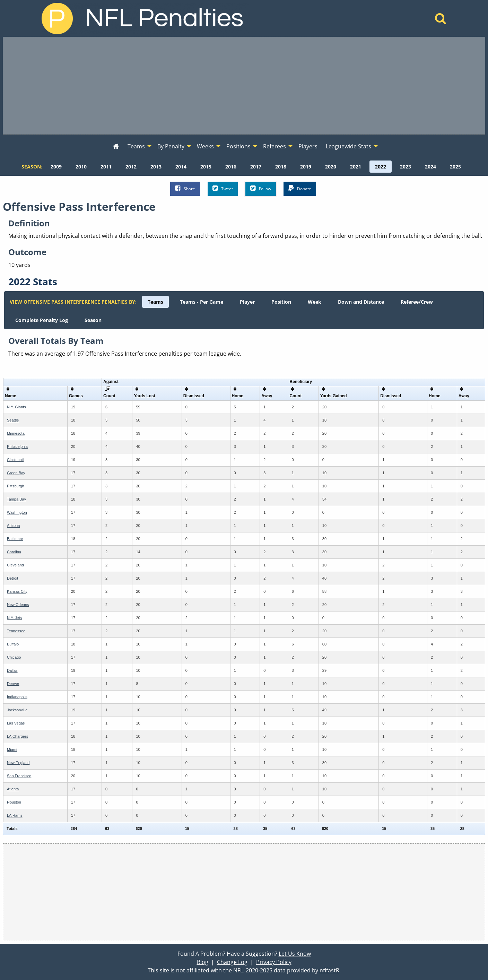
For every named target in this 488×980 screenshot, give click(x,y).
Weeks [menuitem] (205, 146)
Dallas (12, 670)
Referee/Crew (417, 302)
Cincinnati (15, 460)
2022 (381, 167)
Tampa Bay (16, 499)
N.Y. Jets (14, 618)
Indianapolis (17, 697)
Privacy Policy (274, 962)
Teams (155, 302)
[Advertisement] (244, 86)
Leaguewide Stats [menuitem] (348, 146)
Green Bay (16, 473)
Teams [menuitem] (136, 146)
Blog (203, 962)
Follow (261, 188)
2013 (156, 167)
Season (93, 320)
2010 (81, 167)
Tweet (223, 188)
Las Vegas (16, 723)
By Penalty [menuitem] (171, 146)
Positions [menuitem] (238, 146)
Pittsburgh (16, 486)
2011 (106, 167)
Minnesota (16, 433)
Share (185, 188)
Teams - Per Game (202, 302)
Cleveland (15, 565)
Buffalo (13, 644)
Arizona (13, 526)
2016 (231, 167)
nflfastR (329, 970)
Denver (13, 684)
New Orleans (18, 605)
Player (247, 302)
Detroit (12, 578)
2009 (56, 167)
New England (18, 763)
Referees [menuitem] (274, 146)
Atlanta (13, 789)
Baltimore (15, 539)
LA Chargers (18, 736)
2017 (256, 167)
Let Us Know (295, 954)
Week (315, 302)
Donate (300, 188)
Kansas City (17, 591)
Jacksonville (17, 710)
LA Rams (15, 815)
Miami (12, 749)
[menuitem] (116, 147)
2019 (306, 167)
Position (281, 302)
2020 (331, 167)
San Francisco (19, 776)
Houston (14, 802)
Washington (17, 512)
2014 (181, 167)
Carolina (14, 552)
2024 (430, 167)
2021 (356, 167)
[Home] (441, 20)
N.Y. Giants (16, 407)
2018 (281, 167)
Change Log (232, 962)
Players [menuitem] (308, 146)
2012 (131, 167)
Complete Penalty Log (42, 320)
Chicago (14, 657)
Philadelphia (17, 446)
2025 (455, 167)
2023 (406, 167)
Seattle (13, 420)
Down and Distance (361, 302)
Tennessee (16, 631)
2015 (206, 167)
